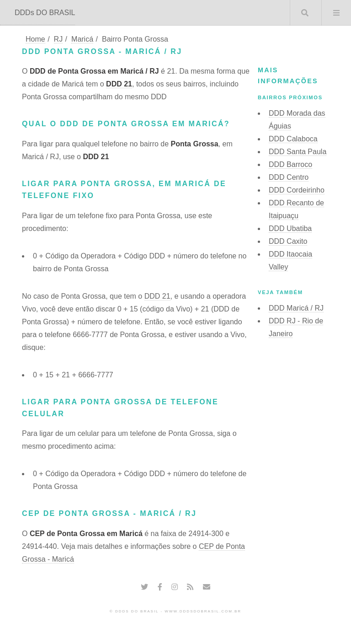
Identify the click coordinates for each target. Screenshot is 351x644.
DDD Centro (289, 177)
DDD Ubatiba (290, 228)
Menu (336, 13)
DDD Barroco (290, 164)
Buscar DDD (305, 13)
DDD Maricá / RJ (296, 308)
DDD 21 (119, 84)
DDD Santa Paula (298, 152)
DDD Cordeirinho (297, 190)
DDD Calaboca (293, 139)
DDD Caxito (288, 241)
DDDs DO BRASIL (45, 13)
